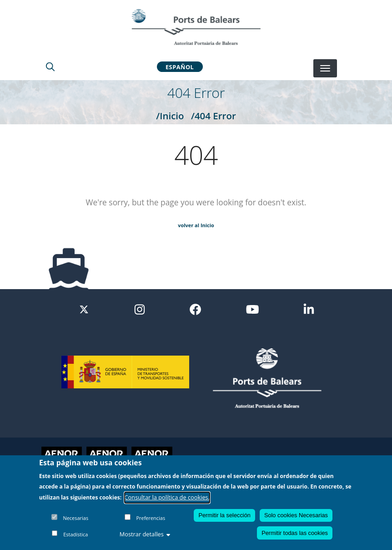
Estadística (75, 535)
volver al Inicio (196, 225)
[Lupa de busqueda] (50, 66)
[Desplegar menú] (325, 68)
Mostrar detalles (145, 535)
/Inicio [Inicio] (170, 116)
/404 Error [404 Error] (214, 116)
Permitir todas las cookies (295, 533)
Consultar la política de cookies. (167, 498)
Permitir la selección (224, 516)
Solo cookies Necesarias (296, 516)
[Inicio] (196, 27)
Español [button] (180, 66)
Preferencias (151, 518)
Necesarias (75, 518)
